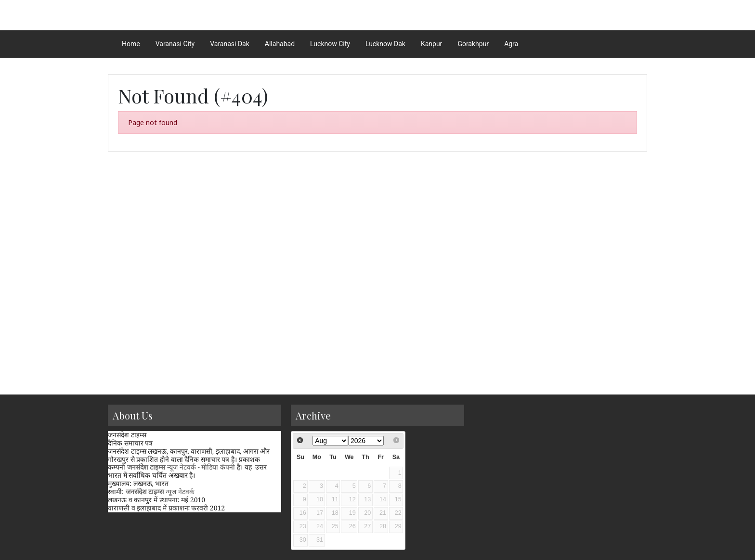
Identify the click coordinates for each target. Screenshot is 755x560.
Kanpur (431, 44)
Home (131, 44)
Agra (511, 44)
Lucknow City (330, 44)
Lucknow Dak (385, 44)
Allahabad (280, 44)
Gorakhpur (473, 44)
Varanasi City (175, 44)
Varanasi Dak (230, 44)
